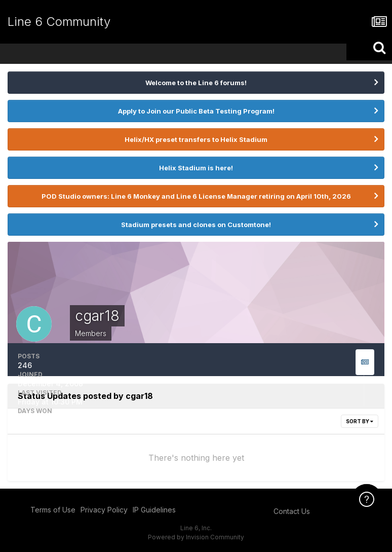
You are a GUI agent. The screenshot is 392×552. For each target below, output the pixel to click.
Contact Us (292, 511)
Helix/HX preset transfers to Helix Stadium (196, 139)
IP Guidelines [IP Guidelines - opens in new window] (154, 510)
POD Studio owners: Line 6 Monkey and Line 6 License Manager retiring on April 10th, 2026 (196, 196)
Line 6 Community (59, 22)
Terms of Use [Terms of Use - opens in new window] (53, 510)
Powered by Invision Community (196, 537)
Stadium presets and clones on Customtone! (196, 225)
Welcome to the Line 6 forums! (196, 83)
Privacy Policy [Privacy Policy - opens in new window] (104, 510)
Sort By (360, 421)
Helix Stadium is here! (196, 168)
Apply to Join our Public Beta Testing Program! (196, 111)
